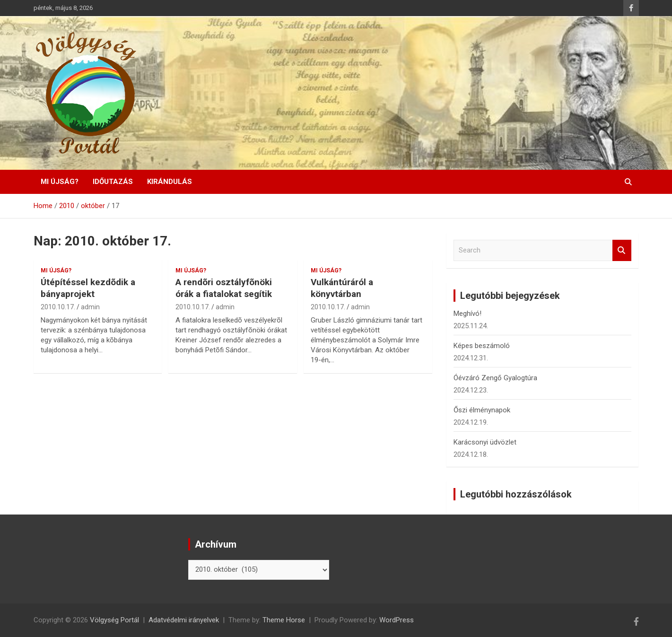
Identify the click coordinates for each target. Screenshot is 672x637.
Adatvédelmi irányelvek (184, 620)
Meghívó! (467, 314)
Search (622, 250)
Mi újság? (60, 182)
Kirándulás (170, 182)
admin (90, 307)
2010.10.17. (58, 307)
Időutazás (113, 182)
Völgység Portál (114, 620)
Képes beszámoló (482, 346)
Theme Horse (284, 620)
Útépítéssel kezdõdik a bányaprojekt (88, 288)
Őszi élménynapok (482, 410)
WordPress (397, 620)
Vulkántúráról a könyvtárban (342, 288)
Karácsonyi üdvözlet (485, 442)
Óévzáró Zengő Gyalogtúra (495, 378)
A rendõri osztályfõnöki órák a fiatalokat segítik (224, 288)
